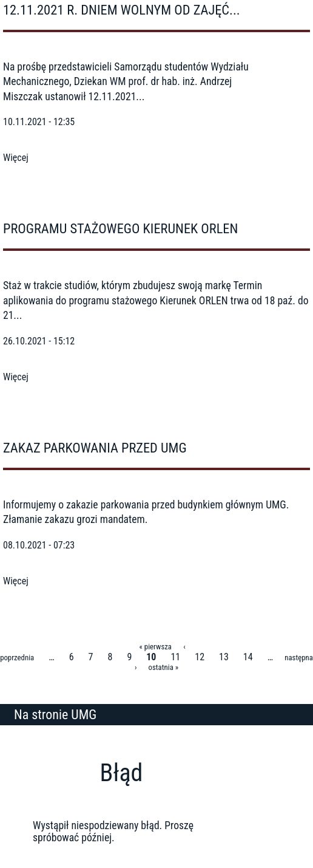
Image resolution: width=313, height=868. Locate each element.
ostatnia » (164, 667)
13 (224, 657)
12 (200, 657)
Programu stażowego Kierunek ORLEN (120, 228)
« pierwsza (156, 647)
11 (175, 657)
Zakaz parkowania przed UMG (95, 448)
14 (248, 657)
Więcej (16, 158)
